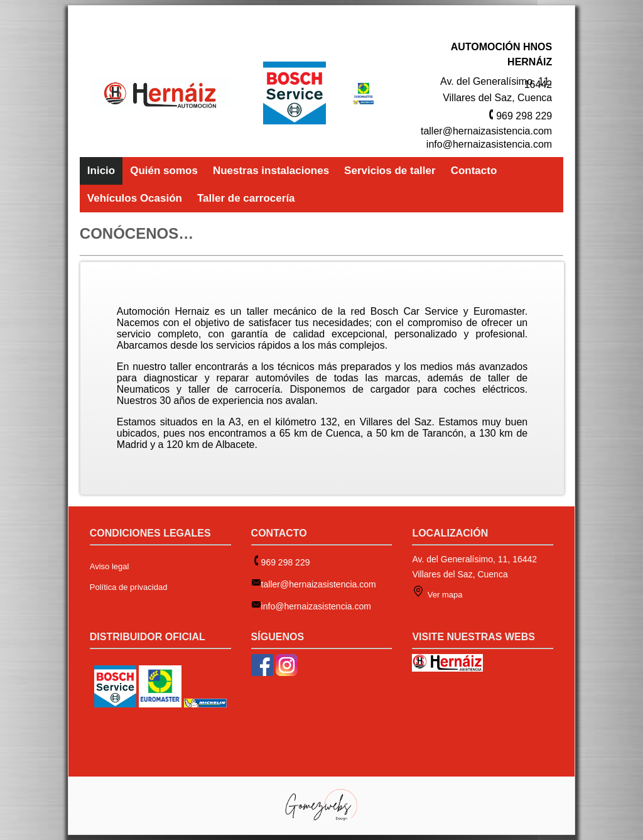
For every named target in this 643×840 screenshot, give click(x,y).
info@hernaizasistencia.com (489, 144)
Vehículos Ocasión (135, 198)
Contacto (474, 171)
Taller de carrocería (246, 198)
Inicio (101, 171)
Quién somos (164, 171)
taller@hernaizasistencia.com (486, 131)
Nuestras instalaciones (271, 171)
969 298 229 (524, 116)
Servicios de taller (390, 171)
